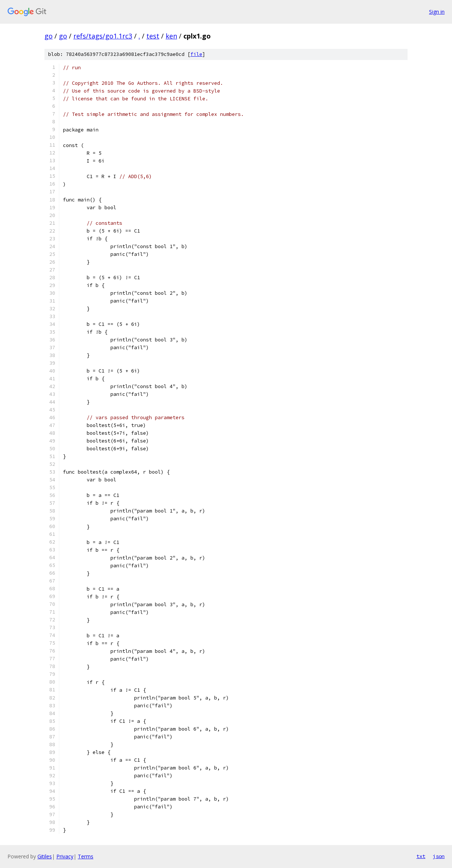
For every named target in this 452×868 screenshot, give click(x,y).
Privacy (65, 856)
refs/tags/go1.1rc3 (103, 36)
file (196, 54)
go (49, 36)
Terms (86, 856)
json (439, 856)
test (153, 36)
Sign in (437, 12)
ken (171, 36)
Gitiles (45, 856)
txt (421, 856)
